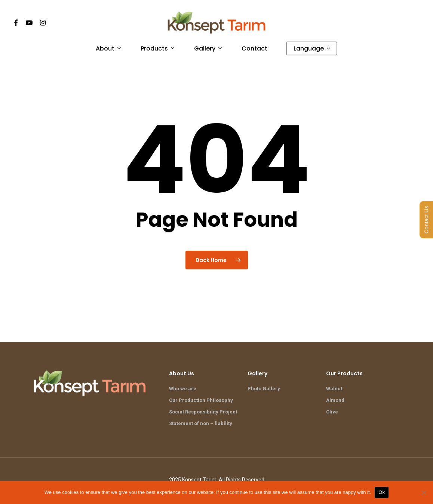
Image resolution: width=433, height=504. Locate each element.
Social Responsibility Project (203, 412)
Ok (382, 492)
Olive (332, 412)
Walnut (334, 389)
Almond (335, 400)
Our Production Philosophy (201, 400)
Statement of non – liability (201, 423)
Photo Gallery (264, 389)
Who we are (183, 389)
